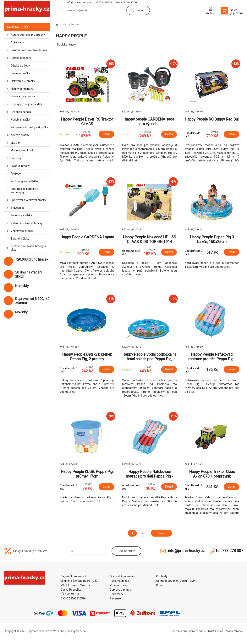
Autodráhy (17, 42)
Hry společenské (21, 112)
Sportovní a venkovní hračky (28, 200)
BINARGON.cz (214, 631)
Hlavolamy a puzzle (23, 96)
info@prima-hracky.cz (79, 2)
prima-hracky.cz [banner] (27, 9)
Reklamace (117, 594)
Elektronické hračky (23, 81)
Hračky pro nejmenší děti (26, 104)
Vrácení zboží (118, 585)
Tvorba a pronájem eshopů (188, 631)
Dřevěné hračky (20, 73)
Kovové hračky (20, 135)
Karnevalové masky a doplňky (29, 127)
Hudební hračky (20, 120)
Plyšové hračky (20, 166)
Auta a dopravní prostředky (28, 35)
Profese (16, 174)
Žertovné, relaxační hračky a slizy (28, 248)
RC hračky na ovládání (25, 181)
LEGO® (15, 143)
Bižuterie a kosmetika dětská (29, 50)
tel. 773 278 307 (104, 2)
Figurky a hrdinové (22, 89)
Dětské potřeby (20, 66)
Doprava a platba (120, 590)
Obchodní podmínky (122, 576)
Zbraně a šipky (20, 239)
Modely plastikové (22, 150)
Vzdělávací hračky (22, 231)
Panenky (16, 158)
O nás (160, 585)
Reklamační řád (119, 581)
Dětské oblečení (21, 58)
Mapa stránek (235, 631)
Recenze (115, 598)
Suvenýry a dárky (21, 215)
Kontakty (162, 576)
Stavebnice (18, 208)
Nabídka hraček (29, 27)
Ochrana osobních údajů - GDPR (176, 581)
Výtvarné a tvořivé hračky (27, 223)
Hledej (139, 10)
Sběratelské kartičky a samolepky (24, 191)
